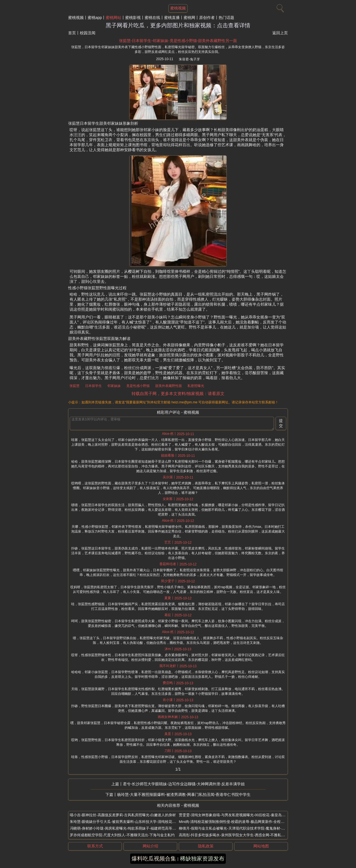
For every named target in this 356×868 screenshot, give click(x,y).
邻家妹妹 (114, 386)
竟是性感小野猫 (138, 386)
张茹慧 (75, 386)
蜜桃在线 (152, 18)
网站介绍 (150, 846)
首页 (72, 33)
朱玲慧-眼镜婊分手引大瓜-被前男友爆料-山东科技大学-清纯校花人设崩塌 (128, 822)
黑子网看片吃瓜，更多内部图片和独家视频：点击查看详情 (178, 25)
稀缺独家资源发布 (202, 859)
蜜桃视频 (76, 18)
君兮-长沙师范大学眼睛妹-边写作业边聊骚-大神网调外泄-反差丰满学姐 (184, 784)
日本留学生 (93, 386)
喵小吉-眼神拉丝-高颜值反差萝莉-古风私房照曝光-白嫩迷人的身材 (123, 815)
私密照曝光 (196, 386)
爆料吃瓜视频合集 (154, 859)
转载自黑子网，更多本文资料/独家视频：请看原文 (178, 393)
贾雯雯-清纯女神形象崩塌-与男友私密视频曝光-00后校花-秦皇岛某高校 (236, 815)
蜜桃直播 (172, 18)
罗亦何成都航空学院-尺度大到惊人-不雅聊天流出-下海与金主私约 (122, 835)
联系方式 (95, 846)
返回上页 (280, 33)
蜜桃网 (189, 18)
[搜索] (280, 7)
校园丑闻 (88, 33)
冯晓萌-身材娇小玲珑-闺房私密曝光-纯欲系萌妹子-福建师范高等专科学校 (128, 828)
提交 (281, 423)
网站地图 (261, 846)
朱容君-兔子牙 (189, 59)
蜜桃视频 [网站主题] (178, 8)
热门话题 (226, 18)
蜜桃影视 (133, 18)
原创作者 (207, 18)
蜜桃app (95, 18)
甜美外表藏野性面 (169, 386)
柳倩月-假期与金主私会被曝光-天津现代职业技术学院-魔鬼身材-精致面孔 (237, 828)
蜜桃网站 (113, 18)
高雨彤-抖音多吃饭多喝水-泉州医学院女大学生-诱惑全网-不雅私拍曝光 (235, 835)
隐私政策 (206, 846)
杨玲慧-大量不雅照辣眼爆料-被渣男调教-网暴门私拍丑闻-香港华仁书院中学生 (184, 795)
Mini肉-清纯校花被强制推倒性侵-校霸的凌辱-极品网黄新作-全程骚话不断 (237, 822)
